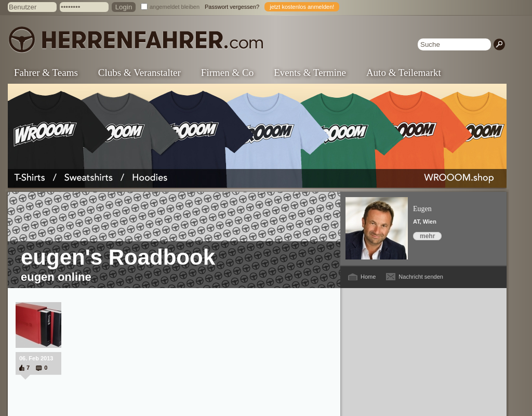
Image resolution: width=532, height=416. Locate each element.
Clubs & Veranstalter (139, 73)
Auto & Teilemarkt (404, 73)
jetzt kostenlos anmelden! (302, 7)
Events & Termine (310, 73)
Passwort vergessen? (232, 7)
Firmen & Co (227, 73)
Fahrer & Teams (46, 73)
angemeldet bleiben (175, 7)
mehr (427, 236)
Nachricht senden (421, 277)
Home (368, 277)
